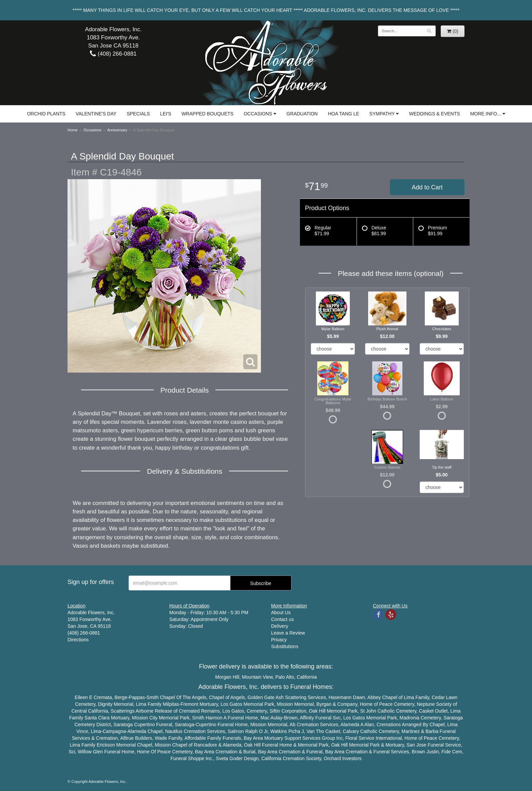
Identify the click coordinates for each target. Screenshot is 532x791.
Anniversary (117, 130)
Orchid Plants (46, 114)
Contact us (282, 619)
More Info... (486, 114)
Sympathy (382, 114)
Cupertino (144, 724)
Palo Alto (285, 677)
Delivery (280, 626)
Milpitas (171, 704)
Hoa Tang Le (343, 114)
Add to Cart (427, 187)
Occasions (258, 114)
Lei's (166, 114)
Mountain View (257, 677)
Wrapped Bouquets (207, 114)
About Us (281, 613)
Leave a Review (288, 633)
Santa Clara (97, 718)
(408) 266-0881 (113, 54)
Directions (78, 640)
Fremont (189, 704)
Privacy (279, 640)
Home (73, 130)
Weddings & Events (434, 114)
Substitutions (285, 646)
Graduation (302, 114)
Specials (138, 114)
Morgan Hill (227, 677)
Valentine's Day (96, 114)
